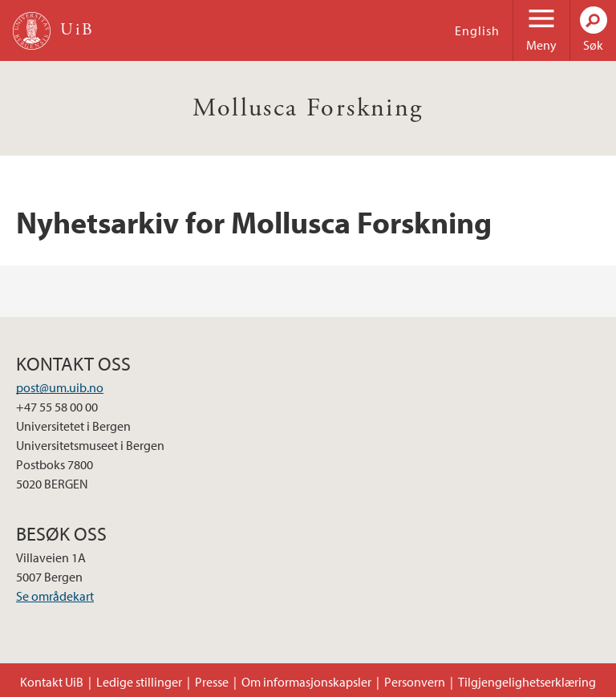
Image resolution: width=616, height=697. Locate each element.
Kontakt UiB (52, 682)
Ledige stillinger (139, 682)
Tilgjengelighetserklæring (527, 682)
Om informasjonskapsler (306, 682)
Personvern (415, 682)
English (477, 30)
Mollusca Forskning (308, 108)
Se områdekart (55, 596)
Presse (212, 682)
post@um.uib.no (60, 387)
